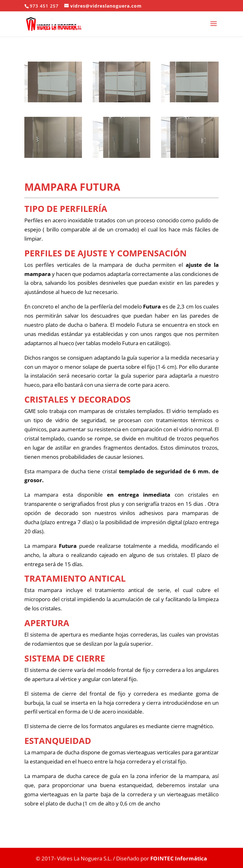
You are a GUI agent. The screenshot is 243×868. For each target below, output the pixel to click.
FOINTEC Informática (178, 858)
